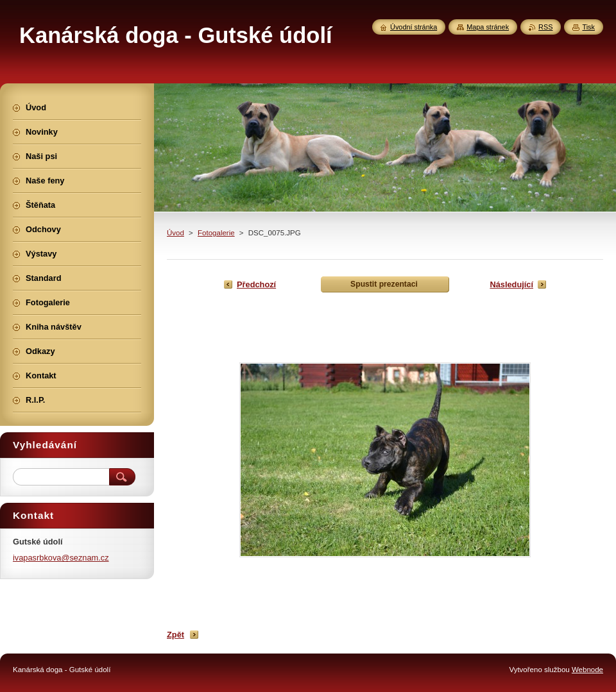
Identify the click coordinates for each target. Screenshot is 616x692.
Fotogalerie (216, 233)
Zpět (175, 635)
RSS (545, 27)
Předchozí (256, 284)
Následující (511, 284)
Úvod (175, 233)
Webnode (587, 670)
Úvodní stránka (414, 27)
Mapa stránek (488, 27)
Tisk (588, 27)
